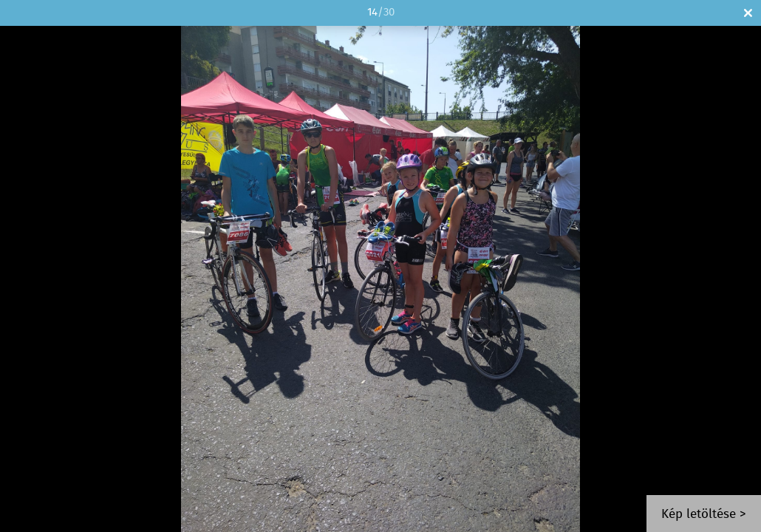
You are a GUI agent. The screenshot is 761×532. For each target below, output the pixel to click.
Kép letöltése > (704, 515)
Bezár (748, 13)
